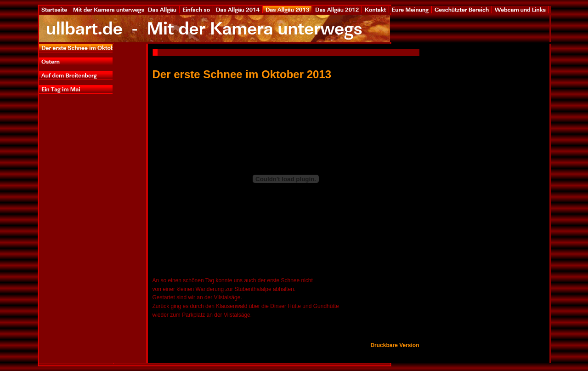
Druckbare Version (395, 345)
